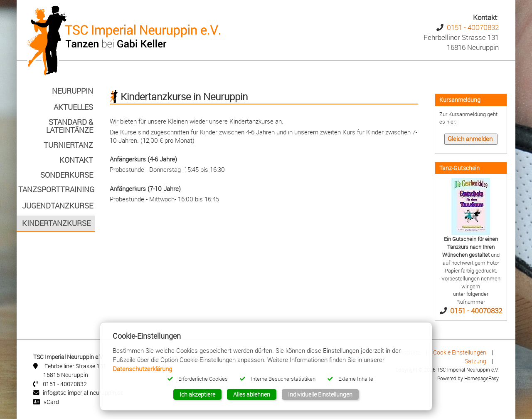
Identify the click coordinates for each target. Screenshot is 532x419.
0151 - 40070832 (473, 27)
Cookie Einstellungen (460, 352)
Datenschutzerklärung (142, 369)
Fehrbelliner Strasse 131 (75, 366)
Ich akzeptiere (197, 394)
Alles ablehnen (252, 394)
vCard (51, 402)
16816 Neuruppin (66, 375)
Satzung (475, 361)
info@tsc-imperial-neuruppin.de (83, 393)
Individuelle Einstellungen (320, 394)
